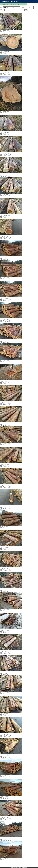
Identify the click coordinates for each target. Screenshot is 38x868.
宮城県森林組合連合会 (18, 868)
